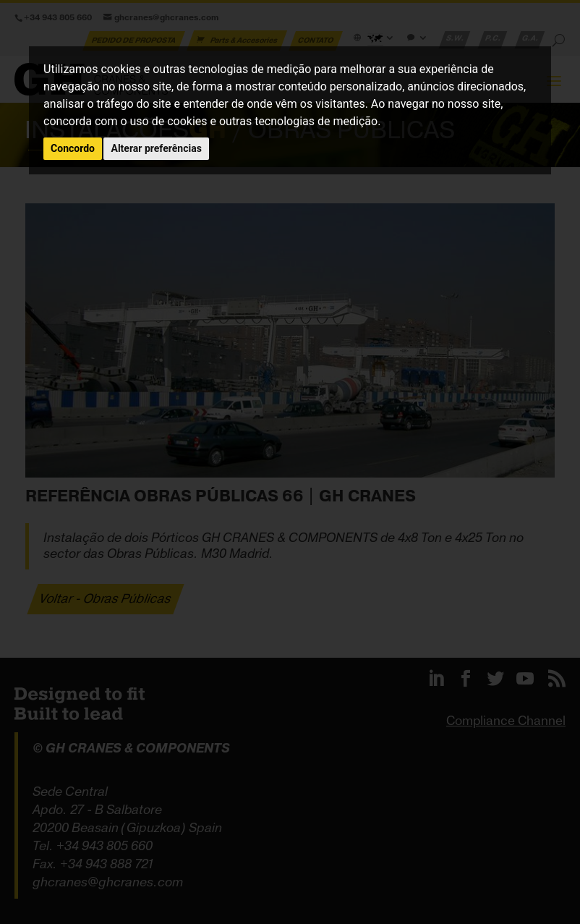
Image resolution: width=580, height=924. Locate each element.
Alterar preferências (156, 148)
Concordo (73, 148)
